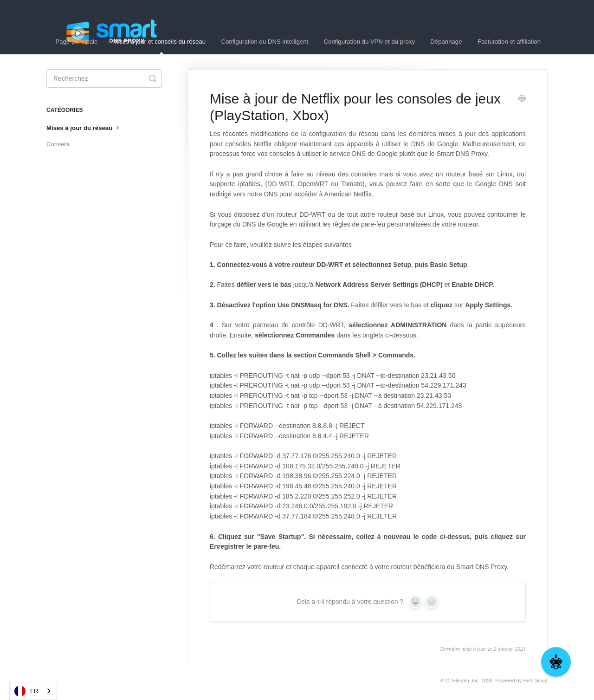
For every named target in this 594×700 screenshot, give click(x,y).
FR (26, 691)
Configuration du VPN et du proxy (369, 42)
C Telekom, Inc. (463, 681)
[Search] (104, 78)
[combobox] (33, 691)
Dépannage (446, 42)
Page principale (77, 42)
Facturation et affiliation (509, 42)
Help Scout (535, 681)
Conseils (58, 144)
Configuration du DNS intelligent (265, 42)
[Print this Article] (522, 99)
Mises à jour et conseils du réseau (159, 46)
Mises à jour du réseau (84, 127)
